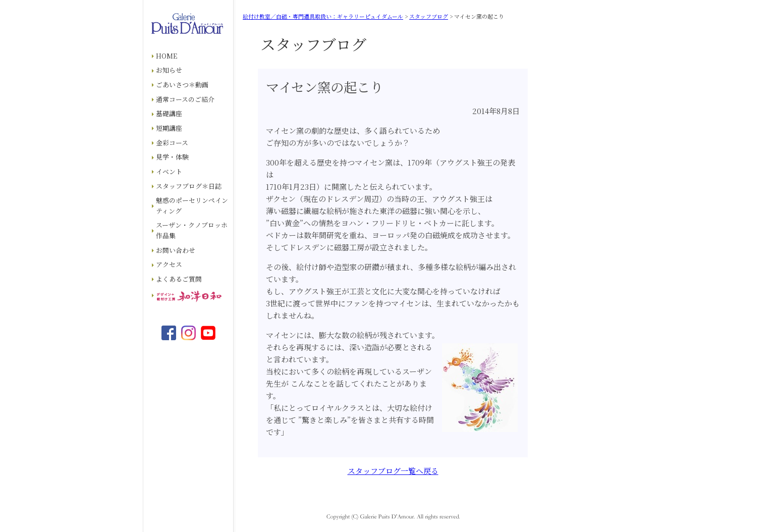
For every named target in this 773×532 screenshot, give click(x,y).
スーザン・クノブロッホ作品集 (192, 230)
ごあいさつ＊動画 (182, 85)
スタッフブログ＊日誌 (189, 186)
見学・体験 (172, 157)
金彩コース (172, 143)
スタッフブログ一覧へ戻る (393, 471)
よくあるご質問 (179, 279)
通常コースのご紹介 (185, 99)
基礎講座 (169, 113)
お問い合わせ (176, 250)
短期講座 (169, 128)
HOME (167, 56)
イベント (169, 171)
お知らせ (169, 70)
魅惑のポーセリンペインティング (192, 205)
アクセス (169, 264)
